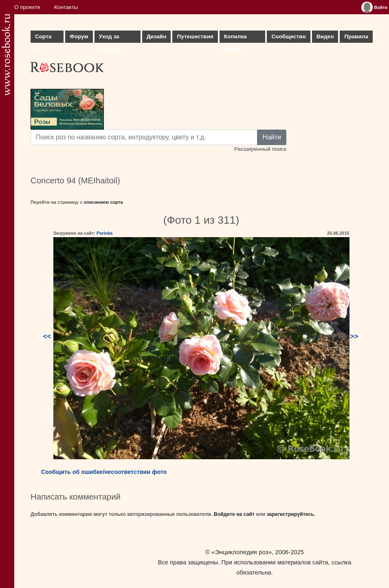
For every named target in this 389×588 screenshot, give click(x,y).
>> (354, 336)
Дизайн (157, 36)
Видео (325, 36)
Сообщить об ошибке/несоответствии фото (104, 472)
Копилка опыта (235, 38)
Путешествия (195, 36)
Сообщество (288, 36)
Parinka (104, 233)
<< (47, 336)
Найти (272, 137)
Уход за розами (109, 38)
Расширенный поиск (260, 149)
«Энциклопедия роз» (242, 552)
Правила (356, 36)
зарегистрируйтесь (290, 514)
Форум (79, 36)
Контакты (66, 7)
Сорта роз (43, 38)
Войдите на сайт (234, 514)
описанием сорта (103, 202)
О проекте (27, 7)
